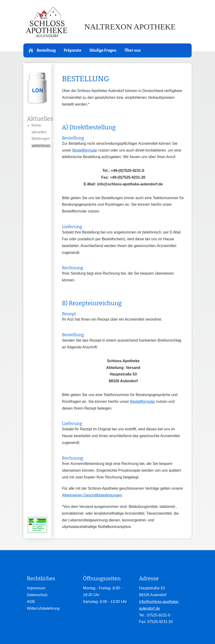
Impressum (36, 588)
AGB (31, 602)
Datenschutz (37, 595)
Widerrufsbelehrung (43, 608)
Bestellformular (85, 150)
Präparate (73, 50)
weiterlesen (41, 145)
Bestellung (42, 50)
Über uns (133, 50)
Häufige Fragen (103, 50)
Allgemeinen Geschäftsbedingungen (92, 495)
